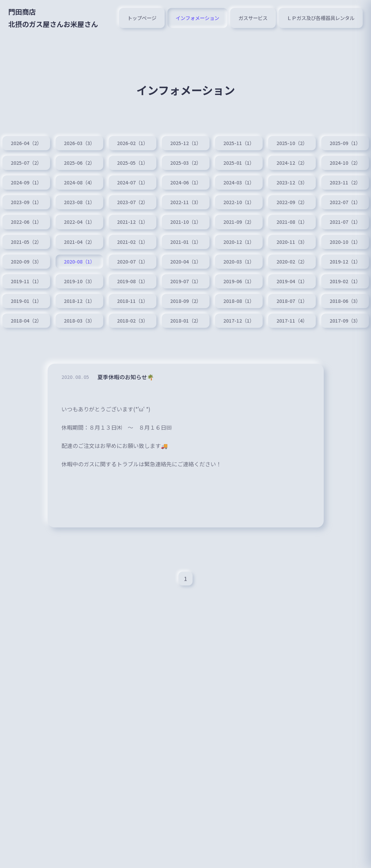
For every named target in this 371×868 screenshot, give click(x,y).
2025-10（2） (292, 143)
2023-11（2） (345, 182)
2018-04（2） (26, 321)
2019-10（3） (79, 281)
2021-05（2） (26, 242)
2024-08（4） (79, 182)
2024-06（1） (186, 182)
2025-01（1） (239, 163)
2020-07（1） (133, 261)
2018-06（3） (345, 301)
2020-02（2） (292, 261)
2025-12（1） (186, 143)
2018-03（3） (79, 321)
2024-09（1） (26, 182)
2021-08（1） (292, 222)
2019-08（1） (133, 281)
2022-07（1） (345, 202)
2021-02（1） (133, 242)
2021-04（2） (79, 242)
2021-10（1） (186, 222)
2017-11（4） (292, 321)
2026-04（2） (26, 143)
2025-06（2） (79, 163)
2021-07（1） (345, 222)
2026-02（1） (133, 143)
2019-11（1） (26, 281)
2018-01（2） (186, 321)
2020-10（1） (345, 242)
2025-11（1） (239, 143)
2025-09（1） (345, 143)
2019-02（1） (345, 281)
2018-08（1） (239, 301)
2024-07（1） (133, 182)
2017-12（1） (239, 321)
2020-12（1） (239, 242)
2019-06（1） (239, 281)
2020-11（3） (292, 242)
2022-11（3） (186, 202)
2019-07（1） (186, 281)
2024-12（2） (292, 163)
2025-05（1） (133, 163)
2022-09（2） (292, 202)
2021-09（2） (239, 222)
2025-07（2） (26, 163)
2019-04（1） (292, 281)
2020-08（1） (79, 261)
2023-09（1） (26, 202)
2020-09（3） (26, 261)
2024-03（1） (239, 182)
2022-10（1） (239, 202)
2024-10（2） (345, 163)
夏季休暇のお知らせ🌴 (126, 378)
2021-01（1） (186, 242)
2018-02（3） (133, 321)
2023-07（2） (133, 202)
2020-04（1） (186, 261)
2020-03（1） (239, 261)
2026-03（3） (79, 143)
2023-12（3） (292, 182)
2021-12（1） (133, 222)
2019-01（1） (26, 301)
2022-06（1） (26, 222)
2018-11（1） (133, 301)
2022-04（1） (79, 222)
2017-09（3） (345, 321)
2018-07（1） (292, 301)
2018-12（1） (79, 301)
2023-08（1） (79, 202)
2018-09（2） (186, 301)
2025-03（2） (186, 163)
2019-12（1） (345, 261)
